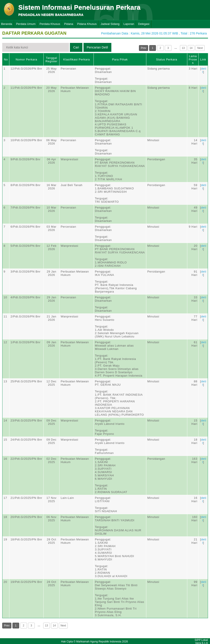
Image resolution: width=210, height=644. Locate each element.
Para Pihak (120, 59)
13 (183, 48)
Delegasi (144, 24)
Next (200, 48)
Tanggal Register (51, 60)
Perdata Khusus (50, 24)
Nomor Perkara (26, 59)
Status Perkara (167, 59)
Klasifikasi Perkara (76, 59)
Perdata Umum (26, 24)
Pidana (69, 24)
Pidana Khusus (87, 24)
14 (191, 48)
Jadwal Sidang (110, 24)
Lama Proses (193, 59)
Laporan (129, 24)
